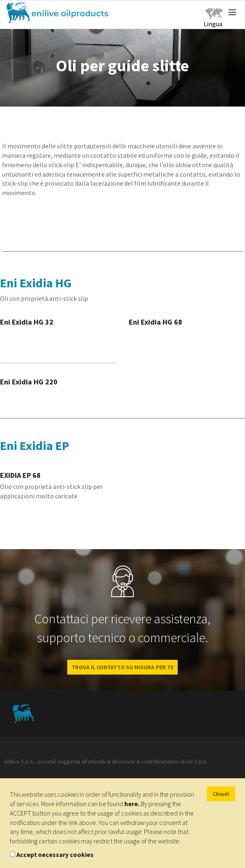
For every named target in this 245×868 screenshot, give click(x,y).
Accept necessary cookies (55, 854)
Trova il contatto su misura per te (122, 667)
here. (132, 804)
